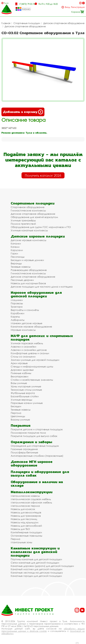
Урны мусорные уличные (26, 386)
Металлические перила (25, 506)
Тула (6, 3)
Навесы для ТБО (20, 529)
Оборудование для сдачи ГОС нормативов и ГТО (41, 227)
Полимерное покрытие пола (28, 433)
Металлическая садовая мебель (31, 499)
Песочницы (18, 257)
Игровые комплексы (23, 330)
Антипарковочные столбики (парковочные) (37, 456)
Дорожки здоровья (22, 370)
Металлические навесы (25, 496)
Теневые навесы (21, 267)
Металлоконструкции (32, 492)
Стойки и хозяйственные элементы (32, 380)
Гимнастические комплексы (28, 210)
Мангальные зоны (21, 542)
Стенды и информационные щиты (32, 366)
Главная (6, 23)
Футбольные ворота (23, 393)
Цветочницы (18, 416)
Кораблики (17, 313)
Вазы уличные (19, 383)
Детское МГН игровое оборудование (32, 463)
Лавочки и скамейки (23, 347)
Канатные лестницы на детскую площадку (37, 573)
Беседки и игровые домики (27, 260)
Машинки (17, 300)
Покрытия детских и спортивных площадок (37, 429)
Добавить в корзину (23, 112)
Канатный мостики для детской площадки (36, 569)
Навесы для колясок (23, 509)
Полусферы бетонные (24, 452)
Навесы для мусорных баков (28, 283)
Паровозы (17, 303)
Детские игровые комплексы (28, 240)
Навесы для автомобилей (26, 526)
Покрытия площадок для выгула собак (34, 436)
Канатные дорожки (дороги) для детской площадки (42, 566)
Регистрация (78, 7)
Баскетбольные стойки (25, 396)
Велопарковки (19, 376)
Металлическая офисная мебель (31, 502)
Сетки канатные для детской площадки (35, 563)
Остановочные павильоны (26, 536)
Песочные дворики (22, 280)
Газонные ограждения (24, 449)
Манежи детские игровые (27, 323)
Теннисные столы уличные (26, 390)
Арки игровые (19, 363)
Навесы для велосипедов (26, 512)
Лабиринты (18, 320)
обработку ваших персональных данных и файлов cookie (43, 630)
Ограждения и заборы (31, 442)
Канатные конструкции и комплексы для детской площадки (35, 552)
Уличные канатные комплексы (29, 230)
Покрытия (21, 425)
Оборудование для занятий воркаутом (34, 217)
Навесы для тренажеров (26, 516)
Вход (67, 7)
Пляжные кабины (21, 373)
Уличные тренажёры (23, 220)
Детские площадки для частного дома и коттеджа (42, 287)
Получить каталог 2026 (43, 175)
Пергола (16, 413)
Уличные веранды (21, 400)
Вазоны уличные (20, 420)
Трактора (17, 307)
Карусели (17, 250)
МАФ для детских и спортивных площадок (42, 338)
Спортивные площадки (27, 23)
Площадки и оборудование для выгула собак (40, 474)
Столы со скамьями (23, 357)
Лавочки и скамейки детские (29, 350)
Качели (15, 247)
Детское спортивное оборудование (64, 23)
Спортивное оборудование (28, 207)
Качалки (16, 243)
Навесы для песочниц (24, 519)
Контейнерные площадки (26, 532)
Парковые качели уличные (27, 403)
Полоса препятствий (23, 224)
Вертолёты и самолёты (25, 310)
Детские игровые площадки (38, 236)
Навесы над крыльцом (25, 522)
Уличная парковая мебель (27, 343)
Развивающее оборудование (29, 270)
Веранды (16, 263)
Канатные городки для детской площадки (36, 576)
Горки (14, 253)
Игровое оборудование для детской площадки (36, 294)
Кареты (15, 317)
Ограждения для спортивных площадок (35, 446)
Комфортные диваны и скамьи (30, 353)
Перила (15, 539)
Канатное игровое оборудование (31, 327)
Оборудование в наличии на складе (37, 484)
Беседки (16, 406)
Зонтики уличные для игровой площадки (35, 360)
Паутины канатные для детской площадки (36, 559)
